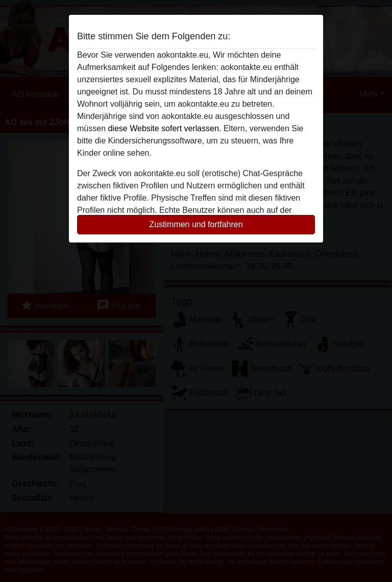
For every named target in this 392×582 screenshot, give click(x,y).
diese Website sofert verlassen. (164, 128)
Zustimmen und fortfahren (196, 224)
